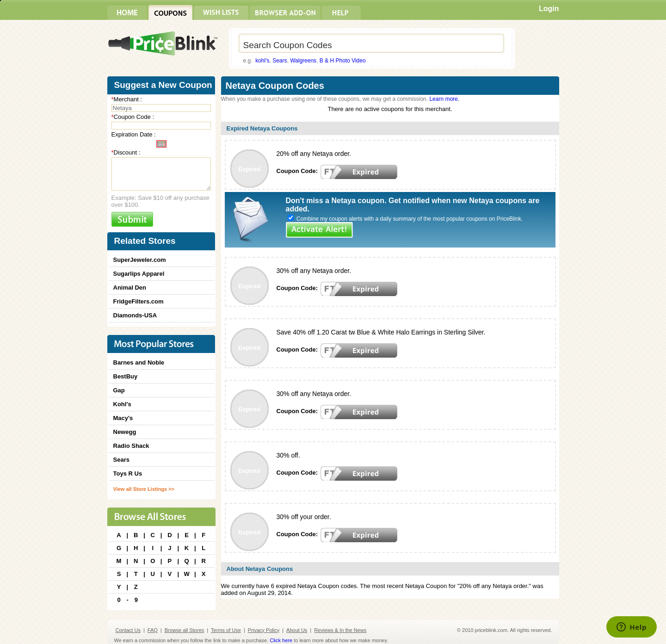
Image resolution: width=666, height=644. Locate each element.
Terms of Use (226, 630)
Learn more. (444, 99)
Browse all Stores (185, 630)
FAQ (153, 630)
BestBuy (126, 376)
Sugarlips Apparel (139, 274)
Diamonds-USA (135, 315)
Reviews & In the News (340, 630)
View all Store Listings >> (144, 489)
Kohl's (122, 404)
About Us (297, 630)
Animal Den (130, 288)
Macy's (123, 418)
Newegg (125, 432)
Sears (280, 61)
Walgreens (303, 61)
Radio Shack (131, 446)
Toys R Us (128, 474)
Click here (281, 640)
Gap (119, 390)
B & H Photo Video (343, 61)
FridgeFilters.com (139, 301)
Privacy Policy (264, 630)
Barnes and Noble (139, 362)
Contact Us (128, 630)
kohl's (262, 61)
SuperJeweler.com (140, 260)
